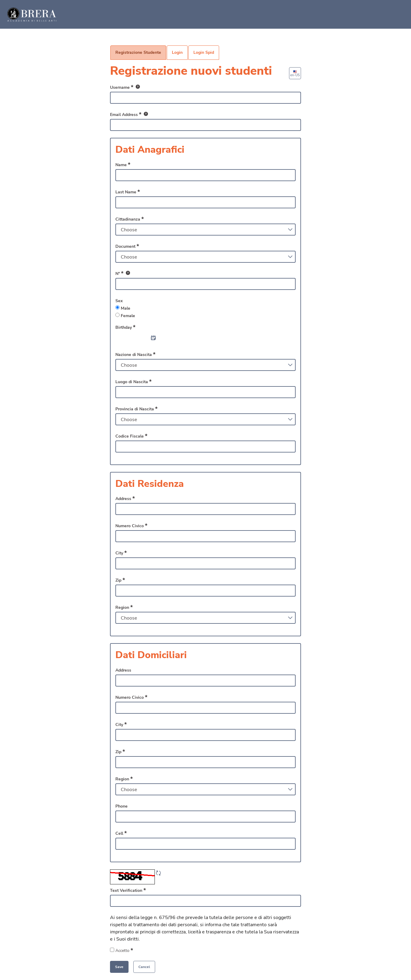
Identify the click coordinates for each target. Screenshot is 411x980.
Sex (119, 301)
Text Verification (128, 890)
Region (124, 607)
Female (125, 316)
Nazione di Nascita (135, 354)
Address (125, 499)
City (121, 553)
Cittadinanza (130, 219)
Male (123, 308)
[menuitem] (138, 53)
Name (123, 165)
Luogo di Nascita (133, 382)
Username (125, 87)
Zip (120, 580)
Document (127, 246)
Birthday (125, 327)
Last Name (128, 192)
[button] (144, 967)
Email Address (129, 115)
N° (123, 274)
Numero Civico (131, 526)
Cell (121, 833)
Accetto (130, 950)
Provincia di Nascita (136, 409)
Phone (122, 806)
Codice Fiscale (131, 436)
